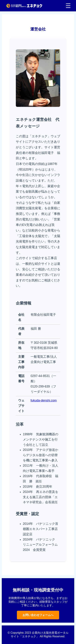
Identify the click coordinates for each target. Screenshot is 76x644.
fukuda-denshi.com (44, 400)
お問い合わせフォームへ (38, 615)
